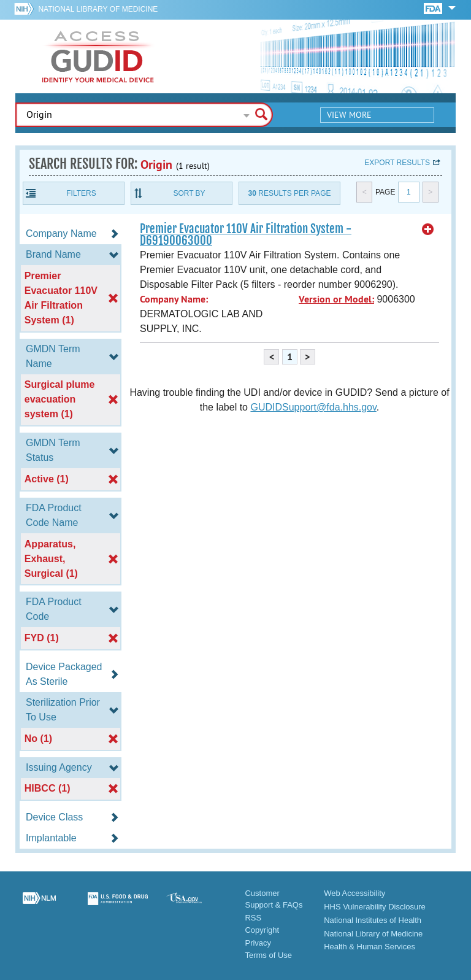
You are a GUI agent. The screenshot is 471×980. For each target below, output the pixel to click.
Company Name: (174, 299)
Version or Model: (336, 299)
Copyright (262, 930)
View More (349, 115)
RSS (253, 918)
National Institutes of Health (373, 920)
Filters (81, 193)
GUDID (98, 56)
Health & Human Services (370, 947)
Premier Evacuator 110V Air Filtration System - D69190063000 (246, 235)
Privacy (258, 943)
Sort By (189, 193)
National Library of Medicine (98, 9)
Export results (397, 163)
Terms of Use (268, 955)
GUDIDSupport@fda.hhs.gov (313, 407)
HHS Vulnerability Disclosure (375, 907)
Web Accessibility (354, 893)
